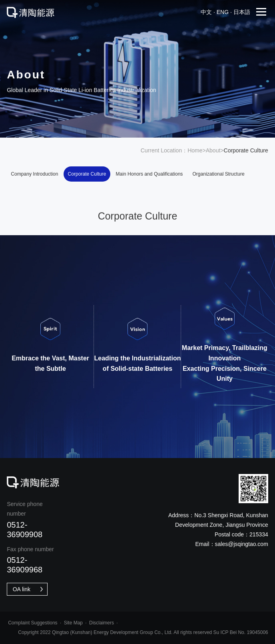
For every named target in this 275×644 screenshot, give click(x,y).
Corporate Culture (87, 174)
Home (195, 150)
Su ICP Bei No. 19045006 (241, 632)
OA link (29, 589)
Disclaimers (102, 623)
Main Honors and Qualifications (149, 174)
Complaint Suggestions (33, 623)
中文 (206, 12)
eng (223, 12)
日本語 (242, 12)
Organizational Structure (218, 174)
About (213, 150)
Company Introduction (34, 174)
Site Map (73, 623)
